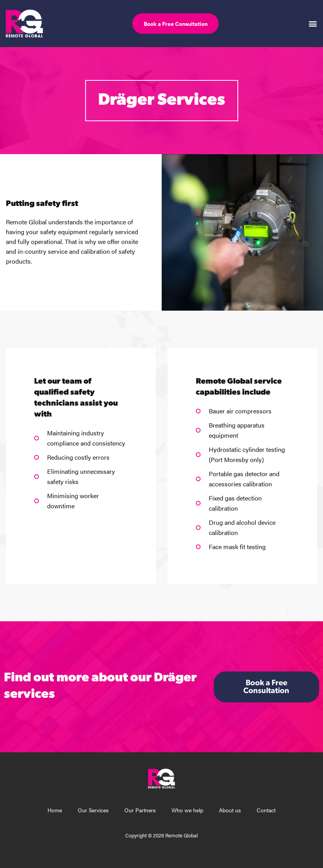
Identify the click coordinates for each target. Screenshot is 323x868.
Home (55, 810)
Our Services (93, 810)
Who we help (187, 810)
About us (230, 810)
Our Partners (140, 810)
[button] (313, 23)
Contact (266, 810)
